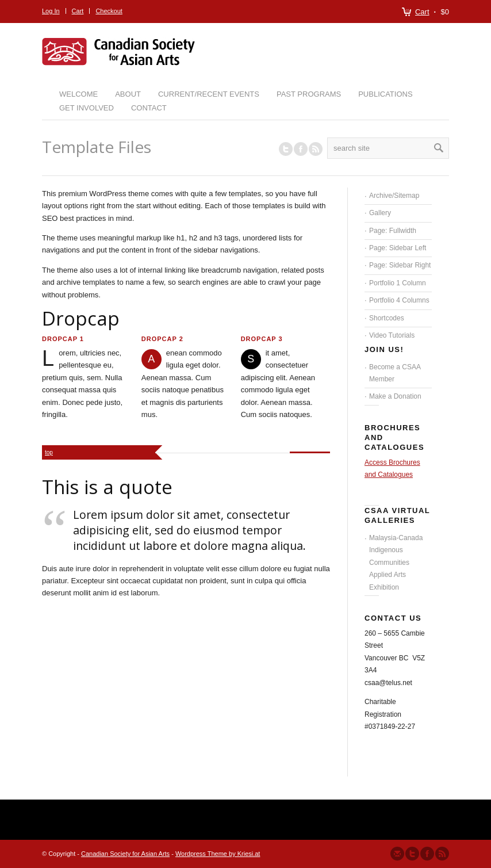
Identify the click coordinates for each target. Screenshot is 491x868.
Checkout (109, 11)
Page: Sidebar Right (400, 265)
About (128, 94)
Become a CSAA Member (395, 373)
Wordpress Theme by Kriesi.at (218, 854)
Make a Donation (395, 396)
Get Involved (87, 108)
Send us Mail (397, 854)
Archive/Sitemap (394, 196)
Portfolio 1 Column (398, 283)
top (49, 452)
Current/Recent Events (209, 94)
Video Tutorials (392, 335)
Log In (51, 11)
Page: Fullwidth (393, 231)
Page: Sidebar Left (398, 248)
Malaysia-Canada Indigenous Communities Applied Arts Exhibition (396, 563)
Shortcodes (387, 318)
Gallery (380, 213)
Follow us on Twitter (286, 149)
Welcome (78, 94)
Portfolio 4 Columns (399, 300)
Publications (385, 94)
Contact (149, 108)
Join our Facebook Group (301, 149)
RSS (316, 149)
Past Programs (309, 94)
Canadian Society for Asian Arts (125, 854)
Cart (422, 12)
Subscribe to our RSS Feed (442, 854)
